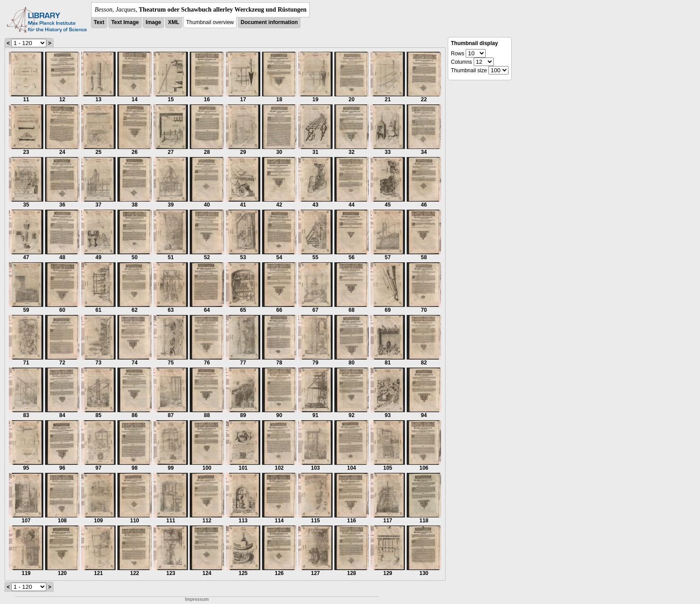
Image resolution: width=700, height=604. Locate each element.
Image (153, 22)
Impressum (197, 599)
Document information (269, 22)
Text (99, 22)
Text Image (125, 22)
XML (173, 22)
